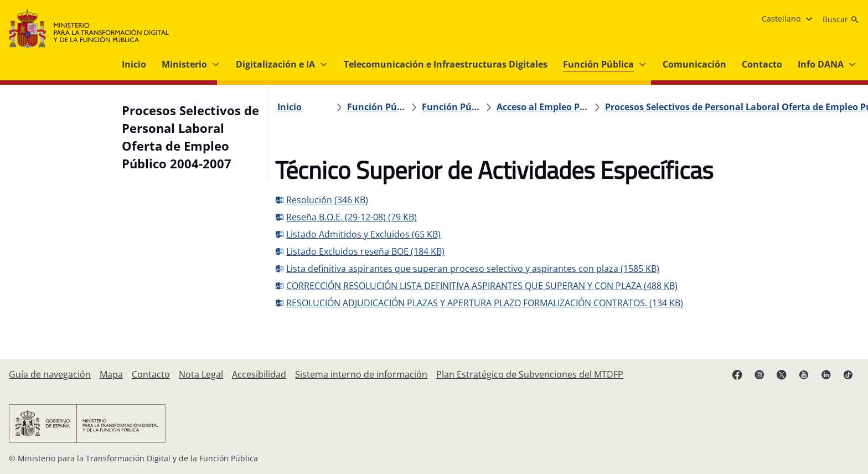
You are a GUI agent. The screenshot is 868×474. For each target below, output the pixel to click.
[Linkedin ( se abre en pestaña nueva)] (826, 374)
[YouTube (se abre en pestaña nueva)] (804, 374)
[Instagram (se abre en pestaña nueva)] (759, 374)
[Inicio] (296, 107)
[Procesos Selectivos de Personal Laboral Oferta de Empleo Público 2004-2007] (647, 107)
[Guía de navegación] (50, 374)
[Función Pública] (374, 107)
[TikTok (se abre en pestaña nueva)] (848, 374)
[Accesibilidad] (259, 374)
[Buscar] (841, 19)
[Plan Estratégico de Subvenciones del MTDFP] (530, 374)
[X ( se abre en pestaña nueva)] (782, 374)
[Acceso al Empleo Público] (498, 107)
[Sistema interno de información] (361, 374)
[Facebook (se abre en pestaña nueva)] (737, 374)
